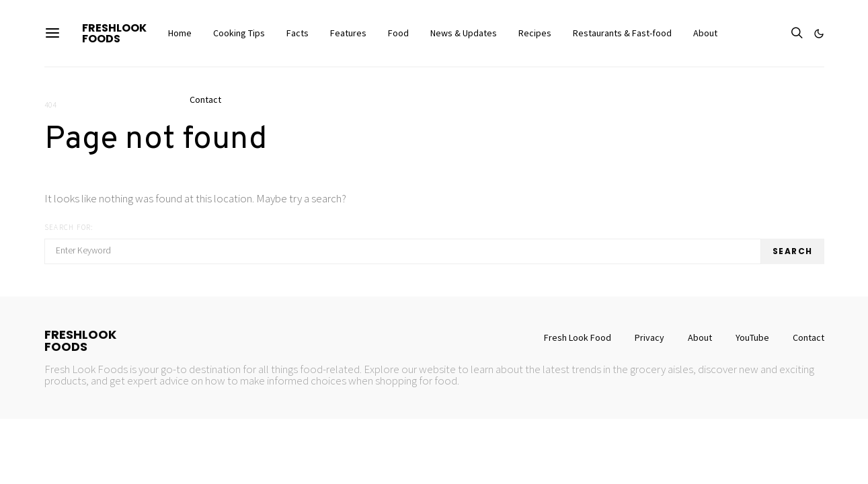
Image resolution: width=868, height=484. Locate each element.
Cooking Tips (239, 33)
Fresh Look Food (578, 337)
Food (398, 33)
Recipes (535, 33)
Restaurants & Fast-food (622, 33)
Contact (205, 99)
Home (180, 33)
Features (348, 33)
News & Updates (464, 33)
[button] (819, 34)
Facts (298, 33)
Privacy (649, 337)
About (705, 33)
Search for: (69, 227)
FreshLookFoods (114, 33)
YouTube (752, 337)
